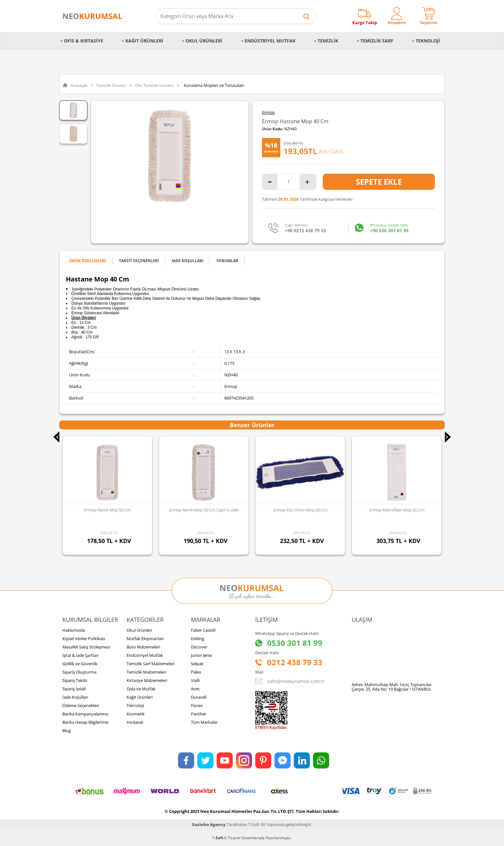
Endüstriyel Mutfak (270, 41)
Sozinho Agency (209, 824)
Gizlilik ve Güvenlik (80, 664)
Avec (195, 689)
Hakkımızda (74, 630)
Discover (199, 647)
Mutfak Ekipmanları (145, 639)
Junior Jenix (202, 655)
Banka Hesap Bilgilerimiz (85, 722)
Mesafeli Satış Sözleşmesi (86, 647)
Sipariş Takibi (75, 680)
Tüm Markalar (204, 722)
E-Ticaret (232, 838)
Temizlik (328, 41)
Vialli (195, 680)
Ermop (268, 112)
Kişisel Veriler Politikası (84, 639)
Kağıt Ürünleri (144, 41)
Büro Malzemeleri (143, 647)
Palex (196, 672)
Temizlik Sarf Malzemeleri (151, 664)
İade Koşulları (75, 697)
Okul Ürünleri (204, 41)
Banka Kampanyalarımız (85, 714)
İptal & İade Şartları (81, 655)
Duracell (199, 697)
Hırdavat (135, 722)
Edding (198, 639)
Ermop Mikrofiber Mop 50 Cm (397, 510)
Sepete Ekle (379, 182)
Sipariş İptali (74, 689)
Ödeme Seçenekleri (81, 705)
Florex (197, 705)
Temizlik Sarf (377, 41)
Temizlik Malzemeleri (146, 672)
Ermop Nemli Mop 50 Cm (107, 510)
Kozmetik (136, 714)
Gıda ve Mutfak (141, 689)
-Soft (218, 838)
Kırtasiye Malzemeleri (147, 680)
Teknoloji (428, 41)
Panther (199, 714)
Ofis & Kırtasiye (84, 41)
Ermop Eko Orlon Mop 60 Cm (300, 510)
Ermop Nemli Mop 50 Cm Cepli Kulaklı (204, 510)
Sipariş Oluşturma (79, 672)
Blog (67, 731)
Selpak (197, 664)
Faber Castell (203, 630)
